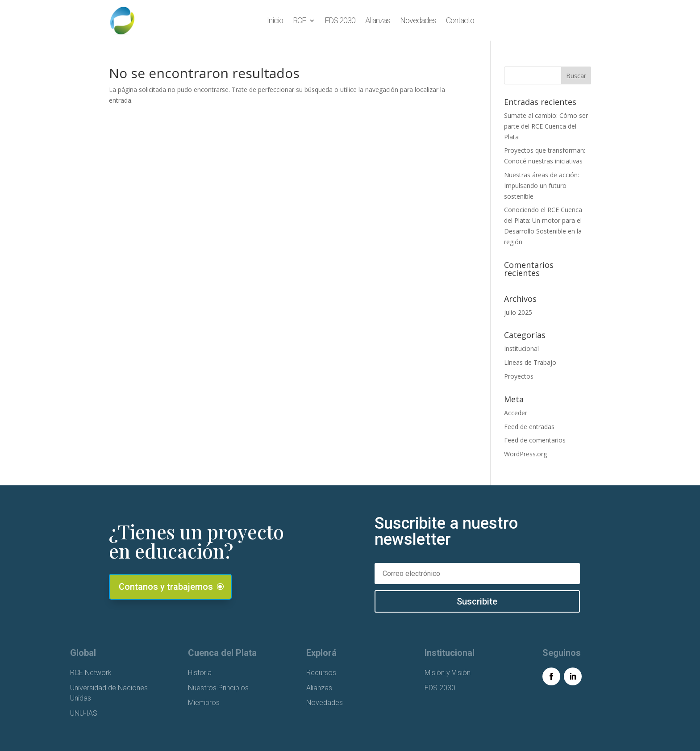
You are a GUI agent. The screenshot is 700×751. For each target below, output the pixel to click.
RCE (299, 20)
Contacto (460, 20)
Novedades (418, 20)
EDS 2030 (340, 20)
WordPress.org (525, 454)
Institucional (521, 348)
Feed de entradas (529, 427)
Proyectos (519, 376)
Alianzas (378, 20)
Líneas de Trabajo (530, 362)
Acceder (516, 413)
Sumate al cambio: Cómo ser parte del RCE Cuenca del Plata (546, 126)
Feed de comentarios (535, 440)
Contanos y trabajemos (166, 587)
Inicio (275, 20)
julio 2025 (518, 312)
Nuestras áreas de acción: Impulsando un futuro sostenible (542, 186)
